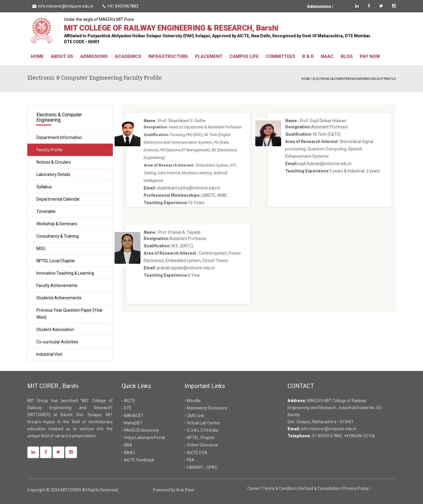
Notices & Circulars (54, 162)
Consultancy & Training (58, 236)
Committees (281, 56)
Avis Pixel (185, 490)
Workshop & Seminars (57, 224)
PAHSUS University (141, 430)
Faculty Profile (49, 150)
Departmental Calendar (58, 199)
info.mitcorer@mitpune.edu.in (63, 6)
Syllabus (44, 187)
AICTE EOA (197, 453)
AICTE (130, 401)
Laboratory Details (53, 174)
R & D (308, 56)
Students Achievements (59, 298)
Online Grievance (202, 445)
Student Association (55, 330)
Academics (128, 56)
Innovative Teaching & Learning (65, 273)
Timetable (46, 211)
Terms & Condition (280, 488)
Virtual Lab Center (203, 423)
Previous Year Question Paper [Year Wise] (70, 314)
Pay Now (370, 56)
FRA (191, 460)
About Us (62, 56)
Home (37, 56)
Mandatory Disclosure (207, 408)
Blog (347, 56)
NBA (128, 445)
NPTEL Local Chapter (56, 261)
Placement (209, 56)
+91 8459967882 (121, 6)
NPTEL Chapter (201, 438)
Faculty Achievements (57, 285)
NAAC (327, 56)
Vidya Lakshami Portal (145, 438)
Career (254, 488)
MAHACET (134, 416)
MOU (41, 248)
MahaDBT (133, 423)
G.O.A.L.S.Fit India (203, 430)
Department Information (59, 137)
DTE (128, 408)
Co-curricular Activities (57, 342)
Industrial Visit (49, 354)
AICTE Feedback (139, 460)
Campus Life (244, 56)
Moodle (194, 401)
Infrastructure (168, 56)
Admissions (94, 56)
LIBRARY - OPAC (202, 467)
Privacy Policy (356, 488)
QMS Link (195, 416)
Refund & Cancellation (320, 488)
